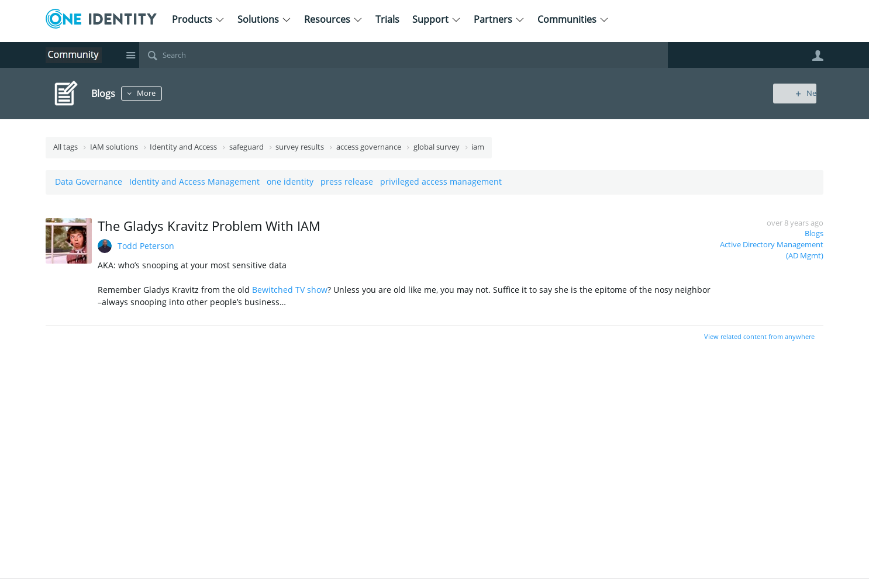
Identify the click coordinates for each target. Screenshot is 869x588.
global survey (437, 147)
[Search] (404, 55)
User (818, 56)
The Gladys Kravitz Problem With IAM (209, 226)
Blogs (814, 234)
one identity (290, 181)
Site (130, 55)
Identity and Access (183, 147)
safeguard (246, 147)
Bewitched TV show (290, 290)
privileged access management (441, 181)
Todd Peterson (146, 246)
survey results (300, 147)
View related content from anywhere (759, 336)
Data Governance (89, 181)
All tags (65, 147)
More (150, 93)
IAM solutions (114, 147)
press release (347, 181)
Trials (387, 19)
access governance (369, 147)
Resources (333, 19)
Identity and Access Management (194, 181)
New (797, 93)
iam (478, 147)
